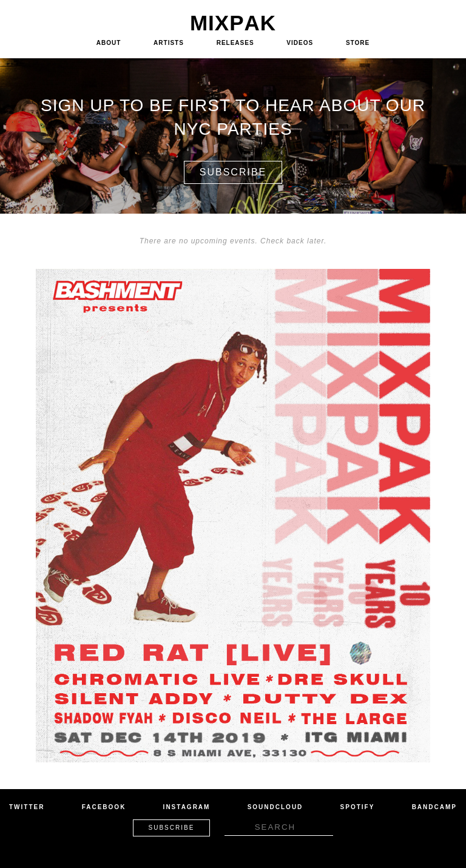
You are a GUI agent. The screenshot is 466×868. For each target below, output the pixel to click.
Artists (169, 43)
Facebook (104, 807)
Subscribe (233, 172)
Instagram (187, 807)
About (109, 43)
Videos (300, 43)
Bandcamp (434, 807)
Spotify (358, 807)
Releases (235, 43)
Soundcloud (275, 807)
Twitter (27, 807)
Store (358, 43)
